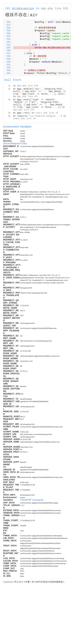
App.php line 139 (24, 110)
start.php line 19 (47, 113)
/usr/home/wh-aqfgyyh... (44, 116)
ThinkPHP (8, 582)
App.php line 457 (28, 96)
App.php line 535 (55, 9)
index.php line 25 (24, 119)
